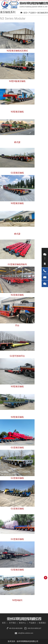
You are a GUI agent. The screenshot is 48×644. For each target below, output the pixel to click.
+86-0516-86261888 (15, 628)
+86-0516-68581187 (34, 628)
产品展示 (33, 13)
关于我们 (13, 623)
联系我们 (42, 623)
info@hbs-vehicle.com (26, 633)
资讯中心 (22, 623)
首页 (26, 13)
